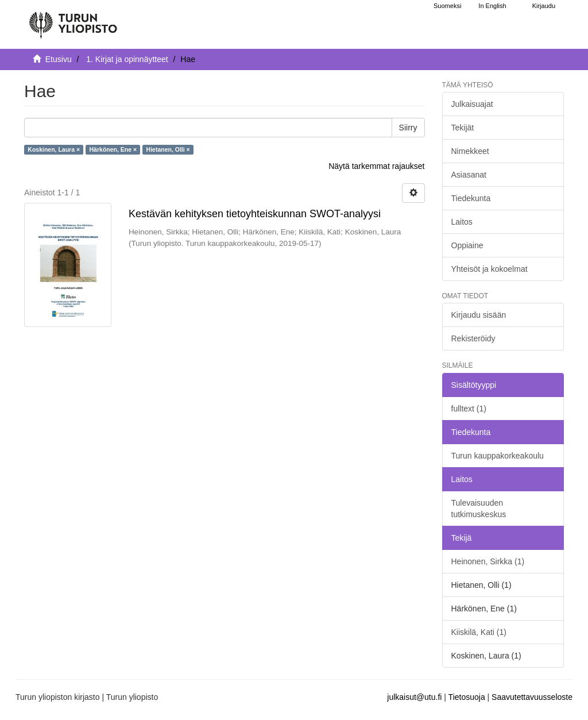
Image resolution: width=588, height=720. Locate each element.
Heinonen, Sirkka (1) (488, 561)
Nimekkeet (470, 151)
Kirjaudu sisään (479, 315)
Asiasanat (469, 175)
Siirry (408, 128)
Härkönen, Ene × (113, 149)
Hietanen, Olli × (168, 149)
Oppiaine (467, 245)
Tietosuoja (467, 697)
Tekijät (463, 128)
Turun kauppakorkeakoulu (498, 456)
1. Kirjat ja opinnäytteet (127, 59)
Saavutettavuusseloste (532, 697)
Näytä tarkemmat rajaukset (376, 166)
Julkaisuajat (472, 104)
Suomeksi (447, 6)
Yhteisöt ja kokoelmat (490, 269)
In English (492, 6)
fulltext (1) (469, 409)
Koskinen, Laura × (54, 149)
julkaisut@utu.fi (414, 697)
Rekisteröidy (473, 338)
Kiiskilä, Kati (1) (479, 632)
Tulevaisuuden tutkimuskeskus (479, 509)
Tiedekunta (471, 198)
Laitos (462, 222)
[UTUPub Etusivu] (73, 20)
